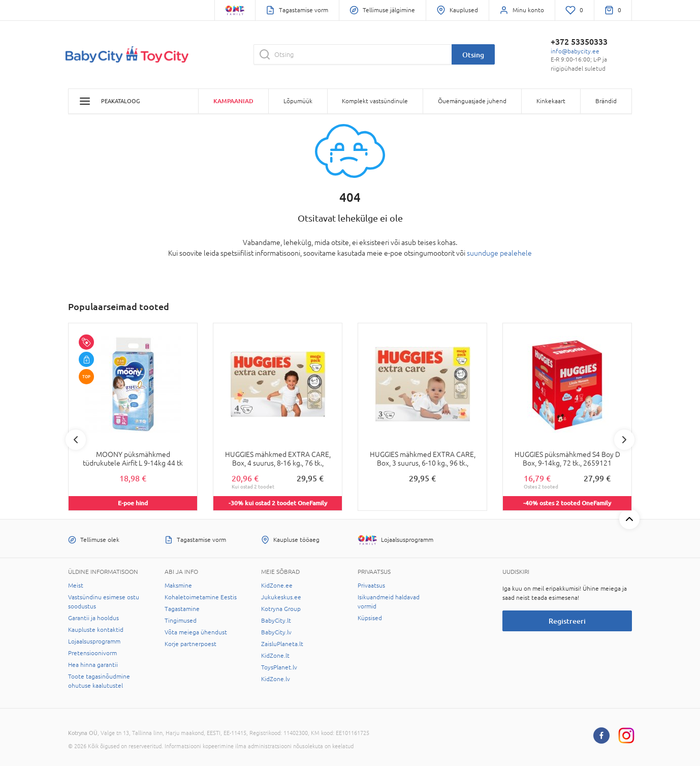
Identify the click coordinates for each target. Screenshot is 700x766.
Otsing (473, 55)
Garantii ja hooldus (93, 618)
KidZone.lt (275, 656)
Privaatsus (371, 586)
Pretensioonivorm (92, 653)
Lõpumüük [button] (298, 101)
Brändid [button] (606, 101)
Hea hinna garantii (93, 665)
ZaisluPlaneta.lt (282, 644)
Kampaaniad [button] (233, 101)
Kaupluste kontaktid (96, 630)
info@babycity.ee (575, 51)
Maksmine (178, 586)
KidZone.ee (277, 586)
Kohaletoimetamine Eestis (201, 597)
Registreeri (567, 621)
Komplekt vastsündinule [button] (375, 101)
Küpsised (370, 618)
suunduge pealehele (499, 253)
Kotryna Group (281, 609)
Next (624, 440)
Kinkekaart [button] (551, 101)
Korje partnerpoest (190, 644)
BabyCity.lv (276, 632)
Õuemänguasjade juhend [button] (472, 101)
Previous (76, 440)
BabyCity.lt (276, 621)
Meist (76, 586)
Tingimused (181, 621)
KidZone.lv (276, 679)
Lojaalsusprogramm (94, 641)
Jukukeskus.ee (281, 597)
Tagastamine (182, 609)
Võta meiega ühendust (196, 632)
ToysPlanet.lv (279, 667)
